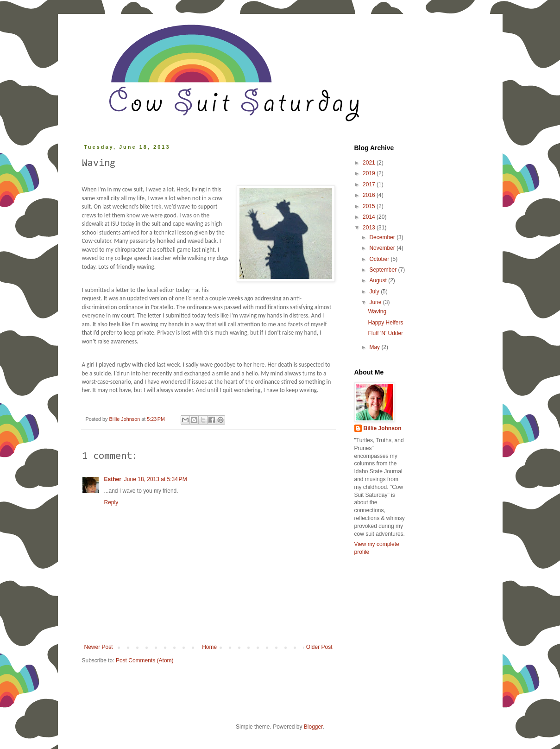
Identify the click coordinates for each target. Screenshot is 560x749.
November (383, 248)
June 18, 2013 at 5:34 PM (156, 479)
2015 (370, 206)
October (380, 259)
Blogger (313, 727)
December (383, 237)
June (376, 302)
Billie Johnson (383, 428)
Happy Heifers (385, 323)
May (375, 347)
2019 (370, 173)
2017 (370, 184)
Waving (377, 311)
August (379, 280)
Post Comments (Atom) (145, 660)
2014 (370, 217)
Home (209, 647)
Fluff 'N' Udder (385, 333)
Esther (113, 479)
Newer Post (99, 647)
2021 (370, 163)
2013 (370, 228)
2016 (370, 195)
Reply (111, 502)
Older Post (319, 647)
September (384, 270)
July (375, 292)
